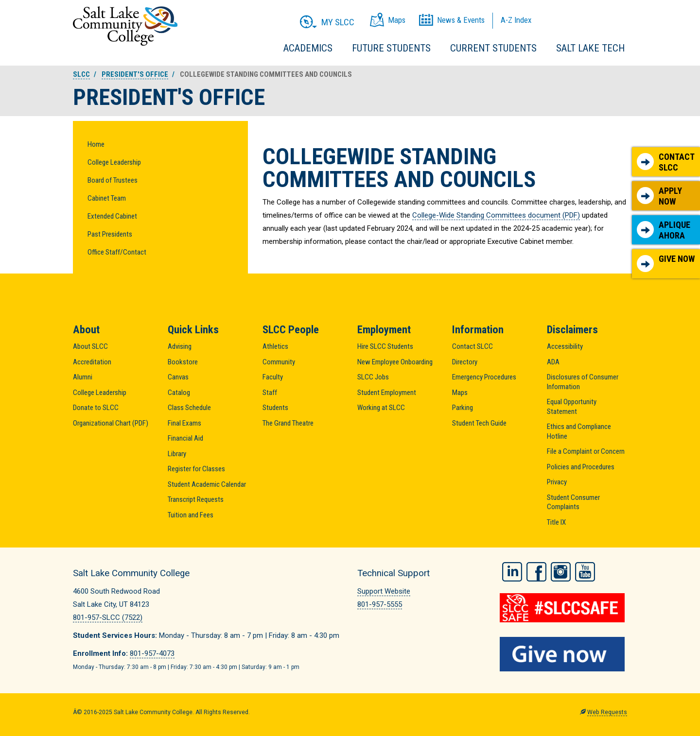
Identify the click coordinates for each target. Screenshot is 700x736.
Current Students (493, 48)
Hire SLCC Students (385, 346)
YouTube (585, 572)
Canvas (178, 377)
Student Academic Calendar (207, 484)
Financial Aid (185, 438)
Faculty (273, 377)
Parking (463, 408)
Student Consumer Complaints (573, 502)
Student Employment (387, 393)
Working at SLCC (381, 408)
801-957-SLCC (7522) (108, 617)
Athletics (275, 346)
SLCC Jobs (373, 377)
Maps (460, 393)
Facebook (536, 572)
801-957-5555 (380, 604)
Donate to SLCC (96, 408)
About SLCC (90, 346)
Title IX (556, 522)
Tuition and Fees (191, 515)
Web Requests (607, 712)
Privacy (557, 482)
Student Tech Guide (479, 423)
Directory (465, 362)
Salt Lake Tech (590, 48)
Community (279, 362)
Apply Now (659, 196)
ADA (553, 362)
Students (275, 408)
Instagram (561, 572)
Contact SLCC (666, 162)
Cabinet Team (107, 198)
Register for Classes (196, 469)
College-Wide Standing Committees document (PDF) (496, 215)
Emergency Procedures (484, 377)
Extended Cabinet (112, 216)
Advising (180, 346)
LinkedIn (512, 572)
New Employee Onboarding (395, 362)
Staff (270, 393)
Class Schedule (189, 408)
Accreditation (92, 362)
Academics (308, 48)
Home (96, 144)
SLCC (81, 74)
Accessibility (565, 346)
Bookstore (183, 362)
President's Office (135, 74)
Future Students (391, 48)
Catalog (179, 393)
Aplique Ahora (664, 230)
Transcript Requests (196, 499)
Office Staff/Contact (117, 252)
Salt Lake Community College (125, 26)
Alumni (83, 377)
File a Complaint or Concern (586, 451)
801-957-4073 (152, 653)
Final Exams (184, 423)
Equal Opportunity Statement (572, 407)
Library (177, 454)
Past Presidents (110, 234)
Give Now (666, 263)
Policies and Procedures (581, 467)
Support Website (384, 591)
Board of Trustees (113, 180)
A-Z (516, 20)
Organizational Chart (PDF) (111, 423)
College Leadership (114, 162)
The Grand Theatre (288, 423)
